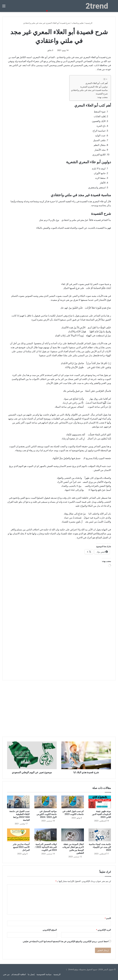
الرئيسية (90, 23)
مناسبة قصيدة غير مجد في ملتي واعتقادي (89, 90)
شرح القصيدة (102, 94)
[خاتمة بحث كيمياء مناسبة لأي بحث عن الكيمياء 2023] (100, 835)
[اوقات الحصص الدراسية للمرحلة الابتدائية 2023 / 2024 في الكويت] (46, 835)
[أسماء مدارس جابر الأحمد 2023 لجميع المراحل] (18, 835)
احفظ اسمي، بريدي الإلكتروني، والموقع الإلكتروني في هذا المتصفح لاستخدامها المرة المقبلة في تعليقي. (65, 941)
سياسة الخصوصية (44, 974)
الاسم (108, 918)
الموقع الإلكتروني (50, 930)
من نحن (6, 974)
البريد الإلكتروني (104, 930)
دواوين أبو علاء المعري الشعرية (94, 87)
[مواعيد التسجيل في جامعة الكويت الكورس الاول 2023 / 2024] (46, 802)
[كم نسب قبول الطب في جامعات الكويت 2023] (73, 802)
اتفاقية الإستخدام (19, 974)
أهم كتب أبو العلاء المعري (97, 83)
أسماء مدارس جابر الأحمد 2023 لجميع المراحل (21, 847)
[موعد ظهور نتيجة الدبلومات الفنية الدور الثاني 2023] (100, 802)
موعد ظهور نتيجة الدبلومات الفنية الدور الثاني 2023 (101, 814)
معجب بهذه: (102, 97)
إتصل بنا (31, 974)
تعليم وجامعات (78, 23)
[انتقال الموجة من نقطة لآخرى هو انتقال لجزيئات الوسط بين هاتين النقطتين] (73, 835)
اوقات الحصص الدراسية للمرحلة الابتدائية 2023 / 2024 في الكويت (46, 847)
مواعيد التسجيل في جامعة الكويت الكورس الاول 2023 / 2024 (47, 814)
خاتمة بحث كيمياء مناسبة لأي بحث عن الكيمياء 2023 (100, 847)
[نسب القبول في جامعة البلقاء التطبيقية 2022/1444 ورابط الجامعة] (18, 802)
